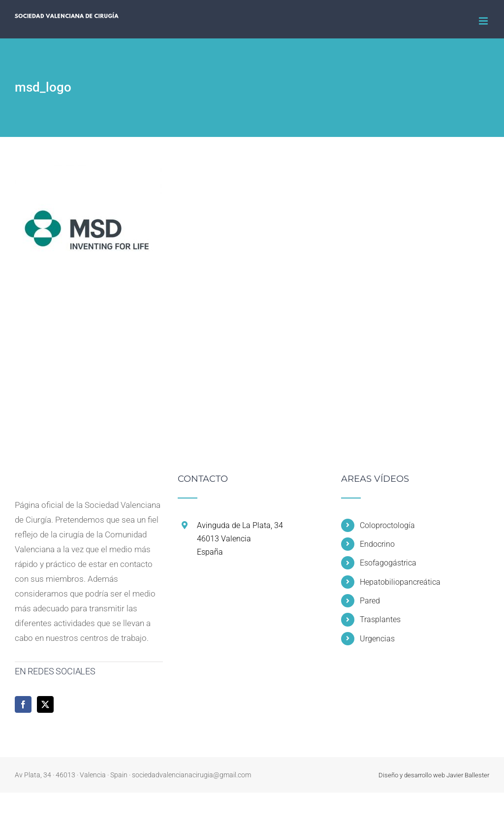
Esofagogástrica (388, 563)
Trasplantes (380, 619)
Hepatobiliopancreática (400, 582)
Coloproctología (387, 525)
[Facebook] (23, 704)
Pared (370, 601)
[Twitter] (45, 704)
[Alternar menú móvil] (484, 21)
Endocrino (377, 544)
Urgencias (377, 639)
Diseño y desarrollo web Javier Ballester (434, 775)
